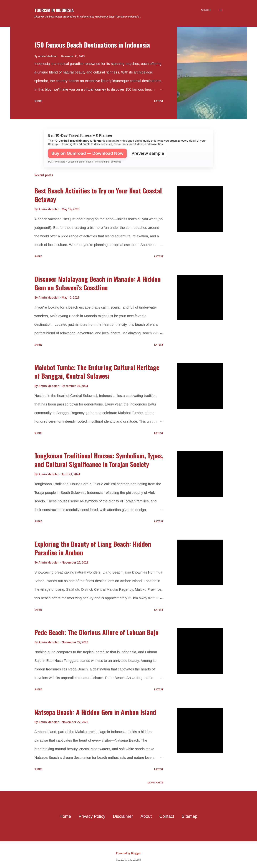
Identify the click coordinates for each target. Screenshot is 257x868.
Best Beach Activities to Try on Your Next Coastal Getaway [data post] (98, 195)
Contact (167, 816)
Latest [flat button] (159, 256)
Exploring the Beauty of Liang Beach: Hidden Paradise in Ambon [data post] (93, 548)
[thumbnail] (200, 209)
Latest (159, 101)
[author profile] (49, 209)
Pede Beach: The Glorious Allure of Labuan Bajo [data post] (96, 632)
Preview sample (148, 153)
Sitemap (190, 816)
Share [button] (38, 101)
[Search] (206, 10)
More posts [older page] (155, 782)
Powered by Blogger (128, 853)
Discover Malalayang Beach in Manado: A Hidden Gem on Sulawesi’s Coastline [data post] (98, 283)
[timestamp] (70, 209)
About (146, 816)
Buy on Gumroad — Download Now (87, 153)
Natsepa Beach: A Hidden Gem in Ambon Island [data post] (95, 712)
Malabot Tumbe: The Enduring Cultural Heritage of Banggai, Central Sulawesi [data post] (97, 371)
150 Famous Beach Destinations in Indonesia (92, 45)
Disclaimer (123, 816)
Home (65, 816)
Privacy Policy (92, 816)
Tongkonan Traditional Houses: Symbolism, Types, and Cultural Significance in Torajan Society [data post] (99, 460)
